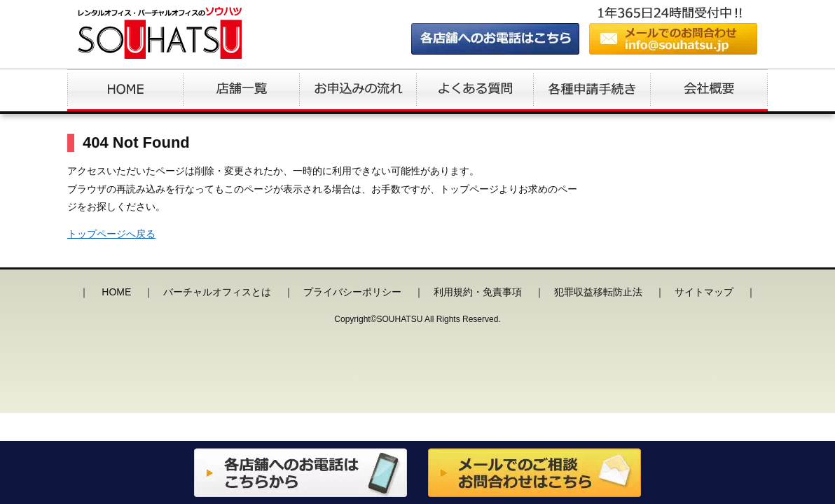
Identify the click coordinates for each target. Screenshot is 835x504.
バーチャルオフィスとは (217, 292)
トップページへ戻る (111, 234)
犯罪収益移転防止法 (598, 292)
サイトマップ (704, 292)
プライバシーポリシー (352, 292)
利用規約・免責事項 (478, 292)
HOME (116, 292)
